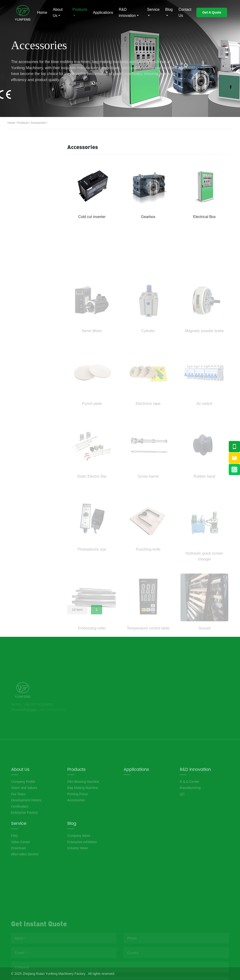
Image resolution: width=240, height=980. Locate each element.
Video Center (21, 860)
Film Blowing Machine (30, 164)
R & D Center (189, 806)
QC (182, 818)
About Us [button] (58, 13)
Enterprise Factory (24, 837)
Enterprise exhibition (82, 860)
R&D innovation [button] (127, 13)
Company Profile (23, 806)
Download (18, 866)
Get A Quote (212, 12)
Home (42, 13)
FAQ (14, 854)
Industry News (78, 866)
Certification (20, 830)
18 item (77, 610)
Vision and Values (24, 812)
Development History (26, 824)
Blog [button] (169, 9)
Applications (103, 13)
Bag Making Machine (29, 185)
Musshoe (21, 13)
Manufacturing (190, 812)
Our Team (18, 818)
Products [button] (80, 9)
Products (23, 123)
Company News (79, 854)
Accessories (38, 123)
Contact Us (185, 13)
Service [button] (153, 9)
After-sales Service (25, 872)
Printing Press (31, 204)
